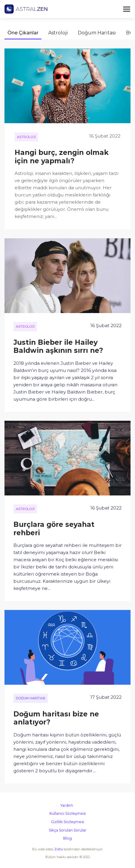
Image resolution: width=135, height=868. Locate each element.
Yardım (67, 805)
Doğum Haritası (97, 33)
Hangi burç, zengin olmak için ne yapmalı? (62, 157)
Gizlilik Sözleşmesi (67, 822)
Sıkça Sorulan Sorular (68, 830)
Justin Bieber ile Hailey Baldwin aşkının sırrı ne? (58, 347)
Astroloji (58, 33)
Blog (67, 838)
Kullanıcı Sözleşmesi (68, 813)
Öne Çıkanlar (23, 33)
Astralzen (26, 9)
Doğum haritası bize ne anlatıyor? (56, 718)
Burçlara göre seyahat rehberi (54, 529)
